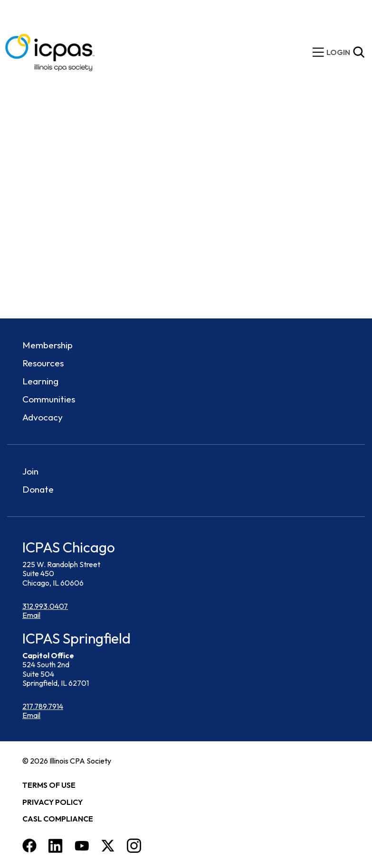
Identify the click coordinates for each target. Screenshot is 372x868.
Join (30, 471)
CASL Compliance (58, 819)
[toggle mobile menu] (318, 52)
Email (31, 615)
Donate (38, 489)
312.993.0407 (45, 606)
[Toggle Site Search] (359, 52)
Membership (48, 345)
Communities (49, 399)
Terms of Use (49, 785)
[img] (338, 52)
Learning (40, 381)
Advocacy (43, 417)
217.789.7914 (43, 706)
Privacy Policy (52, 802)
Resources (43, 363)
